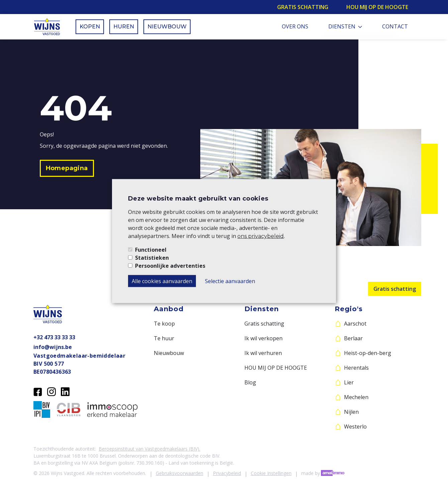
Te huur (164, 338)
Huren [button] (124, 27)
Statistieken (152, 257)
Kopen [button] (90, 27)
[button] (67, 168)
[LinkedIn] (65, 391)
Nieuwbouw (169, 353)
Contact (395, 26)
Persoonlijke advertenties (170, 265)
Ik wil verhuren (263, 353)
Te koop (164, 324)
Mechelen (356, 397)
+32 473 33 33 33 (54, 337)
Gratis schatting (395, 289)
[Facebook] (38, 391)
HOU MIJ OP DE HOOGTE (276, 368)
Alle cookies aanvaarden (162, 281)
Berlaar (353, 338)
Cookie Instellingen (271, 473)
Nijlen (351, 412)
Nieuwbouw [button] (167, 27)
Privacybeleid (227, 473)
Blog (250, 382)
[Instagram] (51, 391)
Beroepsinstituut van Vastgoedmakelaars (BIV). (149, 449)
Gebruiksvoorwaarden (180, 473)
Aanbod (169, 309)
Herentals (356, 368)
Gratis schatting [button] (303, 7)
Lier (349, 382)
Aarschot (355, 324)
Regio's (349, 309)
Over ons (295, 26)
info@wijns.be (53, 347)
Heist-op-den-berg (368, 353)
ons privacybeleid (261, 236)
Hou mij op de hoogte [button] (377, 7)
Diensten (345, 26)
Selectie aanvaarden (230, 281)
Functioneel (151, 249)
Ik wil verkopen (263, 338)
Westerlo (355, 427)
